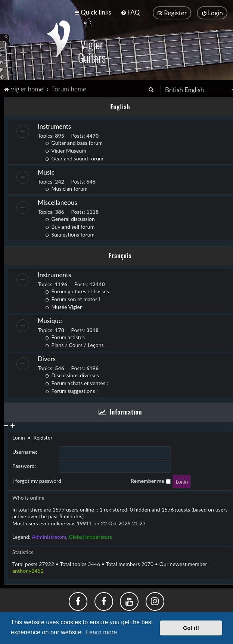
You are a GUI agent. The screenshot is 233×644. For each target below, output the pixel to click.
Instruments (54, 126)
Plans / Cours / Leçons (74, 345)
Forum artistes (65, 337)
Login (19, 437)
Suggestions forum (70, 234)
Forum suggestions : (72, 390)
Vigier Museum (66, 150)
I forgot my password (37, 480)
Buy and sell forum (70, 226)
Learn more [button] (101, 632)
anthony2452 (28, 570)
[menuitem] (130, 12)
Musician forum (66, 188)
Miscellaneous (58, 202)
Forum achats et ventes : (77, 383)
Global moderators (90, 536)
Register (43, 437)
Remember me (150, 480)
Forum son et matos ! (73, 299)
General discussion (70, 218)
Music (46, 171)
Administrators (49, 536)
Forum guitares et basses (77, 291)
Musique (50, 320)
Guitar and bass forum (74, 142)
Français (120, 255)
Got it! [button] (191, 628)
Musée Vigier (63, 307)
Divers (47, 358)
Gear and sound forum (74, 158)
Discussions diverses (72, 375)
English (120, 106)
